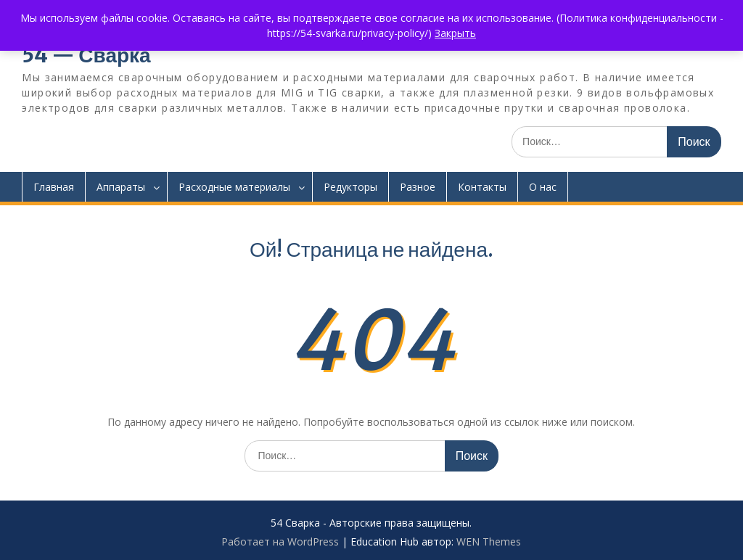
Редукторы (350, 187)
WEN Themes (489, 542)
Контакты (482, 187)
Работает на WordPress (280, 542)
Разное (418, 187)
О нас (543, 187)
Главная (54, 187)
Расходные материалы (234, 187)
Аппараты (121, 187)
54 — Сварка (86, 55)
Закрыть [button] (455, 33)
